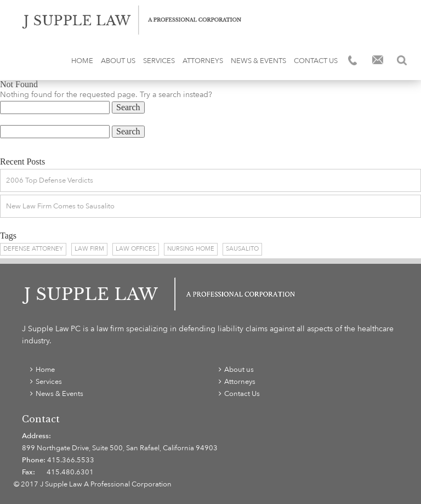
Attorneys (203, 61)
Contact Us (316, 61)
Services (159, 61)
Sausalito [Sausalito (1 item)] (242, 249)
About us (118, 61)
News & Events (258, 61)
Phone (354, 60)
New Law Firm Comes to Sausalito (60, 206)
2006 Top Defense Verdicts (50, 180)
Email (378, 61)
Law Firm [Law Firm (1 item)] (89, 249)
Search (402, 60)
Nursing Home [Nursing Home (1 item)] (191, 249)
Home (82, 61)
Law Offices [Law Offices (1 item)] (136, 249)
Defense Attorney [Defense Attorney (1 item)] (33, 249)
